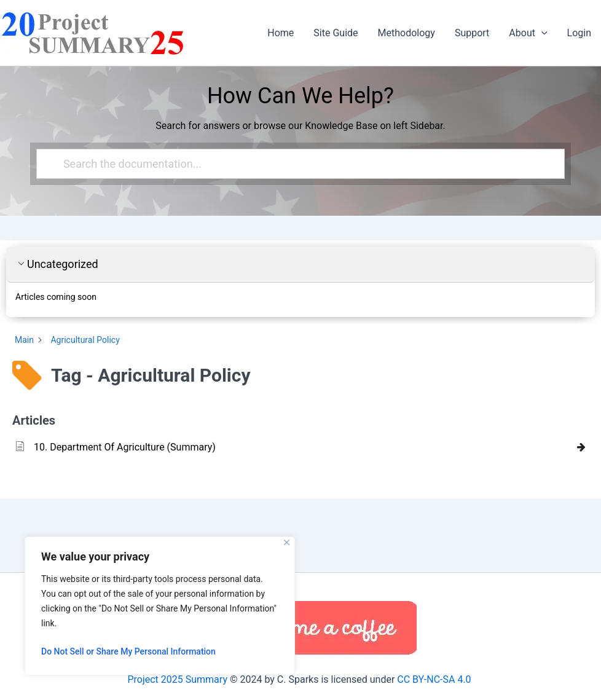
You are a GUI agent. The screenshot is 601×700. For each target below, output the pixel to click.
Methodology (407, 33)
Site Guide (336, 33)
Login (579, 33)
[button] (541, 33)
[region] (160, 606)
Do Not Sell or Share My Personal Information (128, 651)
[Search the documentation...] (295, 164)
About (528, 33)
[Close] (287, 542)
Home (281, 33)
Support (472, 33)
